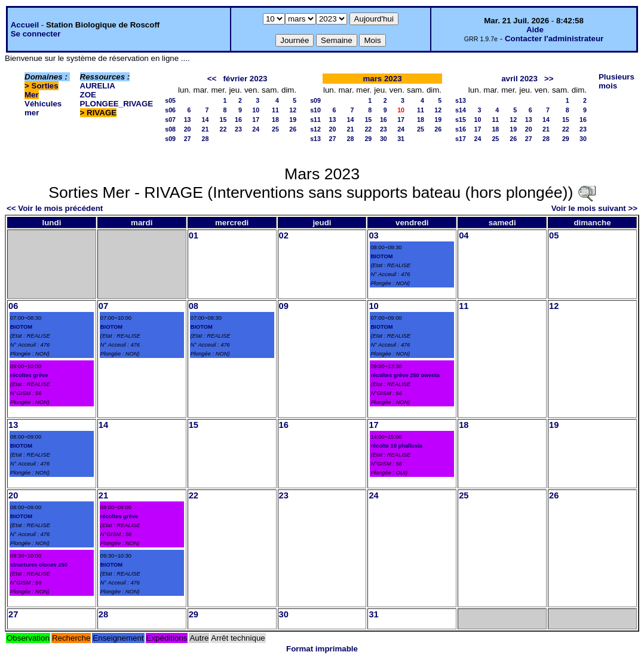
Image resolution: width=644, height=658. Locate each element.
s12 (315, 129)
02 (284, 235)
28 (206, 139)
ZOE (88, 95)
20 (188, 129)
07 (103, 306)
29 (368, 139)
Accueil (25, 25)
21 (206, 129)
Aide (535, 30)
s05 (170, 100)
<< (212, 79)
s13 (315, 139)
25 (275, 129)
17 (256, 120)
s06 (170, 110)
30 (384, 139)
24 (256, 129)
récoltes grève (29, 375)
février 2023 (245, 79)
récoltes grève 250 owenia (405, 375)
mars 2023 (382, 79)
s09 (170, 139)
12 (293, 110)
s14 (461, 110)
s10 (315, 110)
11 (275, 110)
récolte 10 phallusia (396, 446)
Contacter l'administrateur (554, 39)
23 (238, 129)
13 (188, 120)
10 (256, 110)
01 (194, 235)
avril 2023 (519, 79)
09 (284, 306)
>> (549, 79)
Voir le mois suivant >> (594, 208)
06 (13, 306)
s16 (461, 129)
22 (223, 129)
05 (554, 235)
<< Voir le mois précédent (55, 208)
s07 (170, 120)
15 (223, 120)
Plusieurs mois (617, 81)
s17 (461, 139)
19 (293, 120)
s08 (170, 129)
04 (464, 235)
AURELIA (98, 86)
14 (206, 120)
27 (188, 139)
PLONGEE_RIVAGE (117, 104)
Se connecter (36, 34)
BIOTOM (381, 256)
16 (238, 120)
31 (401, 139)
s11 (315, 120)
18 (275, 120)
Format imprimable (322, 649)
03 (373, 235)
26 (293, 129)
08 (194, 306)
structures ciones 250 (39, 565)
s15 (461, 120)
